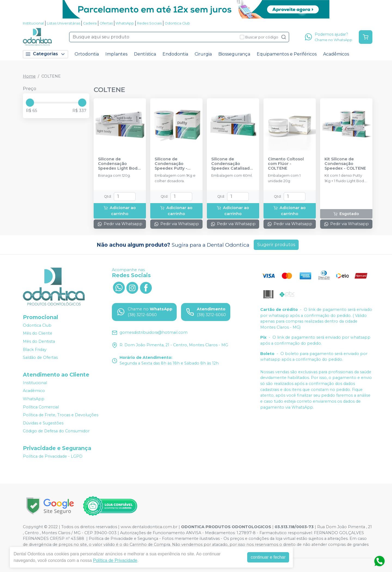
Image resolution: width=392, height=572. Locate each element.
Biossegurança (234, 54)
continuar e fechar (268, 557)
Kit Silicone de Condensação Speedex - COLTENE (345, 164)
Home (29, 76)
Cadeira (90, 23)
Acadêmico (34, 391)
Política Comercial (41, 407)
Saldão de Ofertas (40, 357)
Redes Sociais (149, 23)
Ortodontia (87, 54)
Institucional (33, 23)
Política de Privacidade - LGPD (53, 456)
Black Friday (35, 350)
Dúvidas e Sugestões (43, 423)
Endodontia (175, 54)
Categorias (45, 54)
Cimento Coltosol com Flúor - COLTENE (286, 164)
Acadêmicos (336, 54)
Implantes (116, 54)
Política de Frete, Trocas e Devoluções (61, 415)
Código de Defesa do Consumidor (56, 431)
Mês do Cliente (38, 334)
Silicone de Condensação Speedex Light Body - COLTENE (119, 164)
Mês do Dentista (39, 341)
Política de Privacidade (115, 560)
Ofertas (106, 23)
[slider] (30, 103)
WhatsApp (125, 23)
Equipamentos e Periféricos (287, 54)
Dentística (145, 54)
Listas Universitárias (64, 23)
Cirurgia (203, 54)
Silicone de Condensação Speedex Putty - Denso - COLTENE (173, 164)
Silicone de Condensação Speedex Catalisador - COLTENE (233, 164)
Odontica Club (177, 23)
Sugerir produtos (276, 245)
